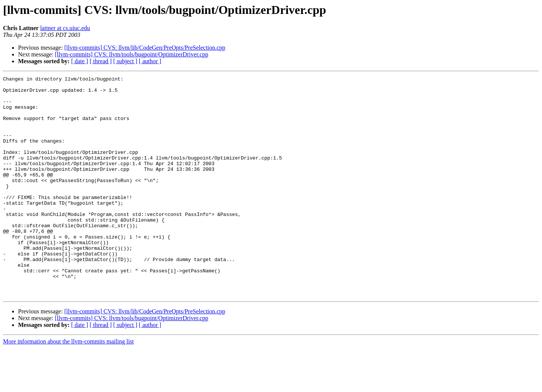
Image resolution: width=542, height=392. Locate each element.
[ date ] (80, 61)
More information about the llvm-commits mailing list (69, 385)
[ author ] (150, 61)
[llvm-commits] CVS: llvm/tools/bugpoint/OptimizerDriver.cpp (132, 54)
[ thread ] (101, 61)
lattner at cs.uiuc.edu (65, 28)
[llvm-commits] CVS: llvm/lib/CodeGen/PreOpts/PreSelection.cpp (145, 48)
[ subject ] (125, 61)
